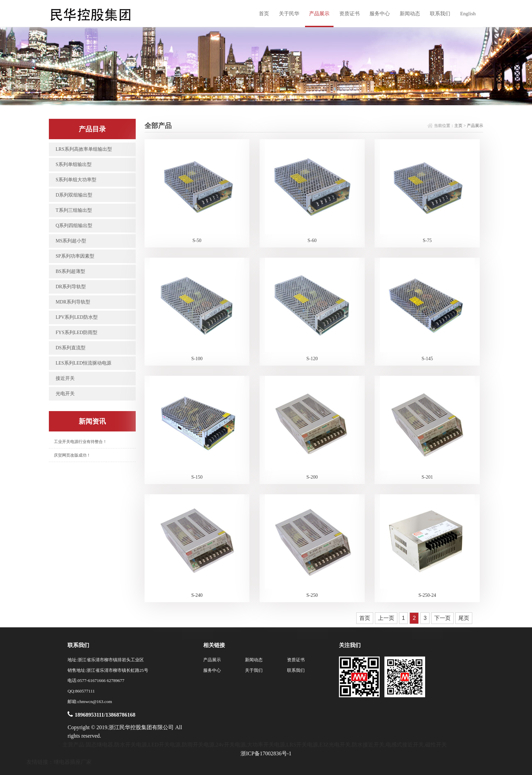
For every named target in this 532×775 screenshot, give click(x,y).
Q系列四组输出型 (74, 226)
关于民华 (289, 14)
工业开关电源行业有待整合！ (80, 442)
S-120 (312, 359)
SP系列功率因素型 (75, 256)
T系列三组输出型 (74, 210)
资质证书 (349, 14)
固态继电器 (99, 745)
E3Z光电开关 (335, 745)
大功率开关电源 (266, 745)
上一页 (386, 618)
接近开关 (65, 378)
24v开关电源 (231, 745)
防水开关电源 (131, 745)
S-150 (197, 477)
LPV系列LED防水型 (77, 317)
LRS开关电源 (302, 745)
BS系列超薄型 (70, 271)
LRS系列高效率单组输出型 (84, 149)
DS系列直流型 (71, 348)
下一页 (442, 618)
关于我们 (254, 670)
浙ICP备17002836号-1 (266, 753)
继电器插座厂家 (73, 762)
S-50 (197, 241)
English (468, 14)
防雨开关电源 (198, 745)
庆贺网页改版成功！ (72, 455)
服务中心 (380, 14)
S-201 (427, 477)
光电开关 (65, 394)
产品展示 (319, 14)
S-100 (197, 359)
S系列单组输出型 (74, 164)
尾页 (464, 618)
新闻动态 (410, 14)
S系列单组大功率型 (76, 180)
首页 (264, 14)
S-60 (312, 241)
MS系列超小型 (71, 241)
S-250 (312, 595)
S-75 (427, 241)
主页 (458, 126)
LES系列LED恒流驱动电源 (83, 363)
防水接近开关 (368, 745)
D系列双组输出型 (74, 195)
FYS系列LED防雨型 (77, 333)
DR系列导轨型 (71, 287)
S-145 (427, 359)
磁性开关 (436, 745)
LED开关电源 (164, 745)
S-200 (312, 477)
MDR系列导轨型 (73, 302)
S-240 (197, 595)
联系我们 (440, 14)
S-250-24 (427, 595)
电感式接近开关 (405, 745)
